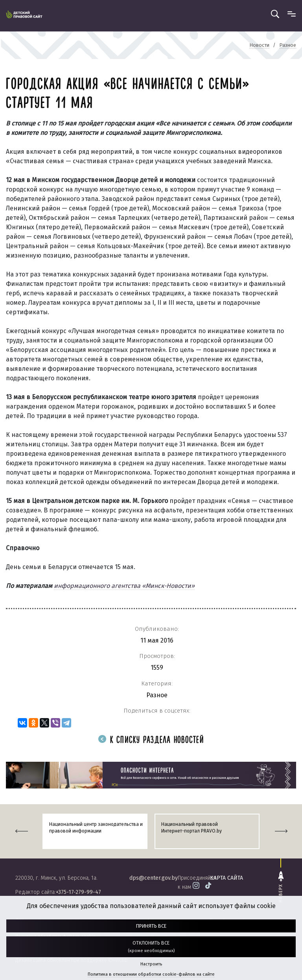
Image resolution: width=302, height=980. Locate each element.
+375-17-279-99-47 (78, 892)
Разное (157, 695)
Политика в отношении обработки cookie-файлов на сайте (151, 974)
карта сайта (226, 878)
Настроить (151, 964)
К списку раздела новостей (151, 740)
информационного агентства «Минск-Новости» (124, 586)
